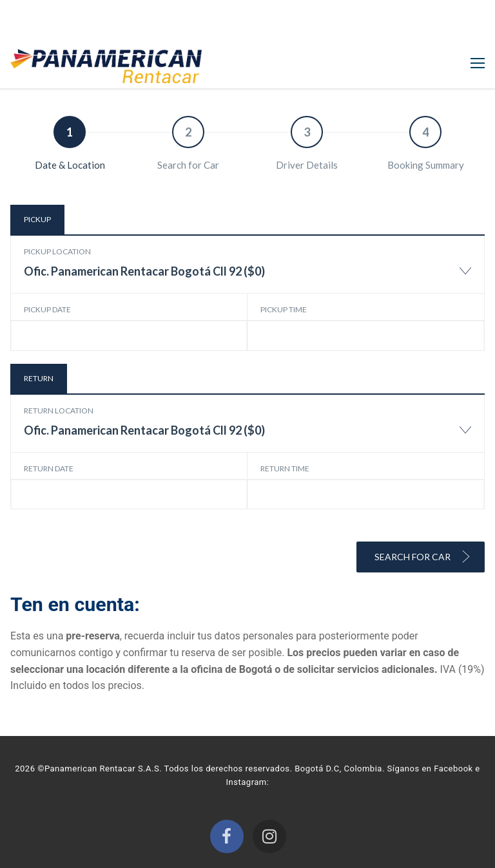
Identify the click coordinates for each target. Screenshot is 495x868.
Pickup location (57, 251)
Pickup (37, 219)
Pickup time (284, 309)
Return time (285, 468)
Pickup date (47, 309)
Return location (59, 410)
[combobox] (247, 278)
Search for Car (423, 556)
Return (39, 378)
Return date (49, 468)
